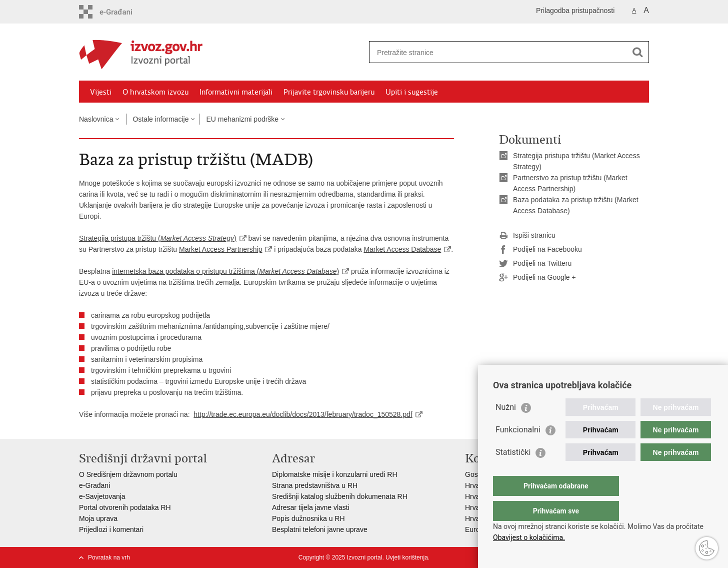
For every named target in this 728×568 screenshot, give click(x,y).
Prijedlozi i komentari (111, 529)
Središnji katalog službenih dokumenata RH (340, 496)
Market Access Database (402, 249)
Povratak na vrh (109, 557)
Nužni (506, 427)
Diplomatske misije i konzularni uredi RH (335, 474)
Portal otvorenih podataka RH (125, 507)
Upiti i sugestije (412, 92)
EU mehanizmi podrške (242, 119)
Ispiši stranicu (527, 236)
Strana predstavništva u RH (315, 485)
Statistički (513, 472)
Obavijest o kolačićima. (529, 537)
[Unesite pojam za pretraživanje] (498, 52)
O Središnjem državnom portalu (128, 474)
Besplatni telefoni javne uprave (320, 529)
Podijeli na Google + (537, 278)
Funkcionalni (518, 450)
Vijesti (101, 92)
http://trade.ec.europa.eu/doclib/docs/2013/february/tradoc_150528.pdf (303, 414)
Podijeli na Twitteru (535, 264)
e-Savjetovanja (102, 496)
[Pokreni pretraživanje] (637, 52)
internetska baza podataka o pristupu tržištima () (225, 271)
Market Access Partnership (221, 249)
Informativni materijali (236, 92)
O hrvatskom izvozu (155, 92)
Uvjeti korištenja (407, 557)
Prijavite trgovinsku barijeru (329, 92)
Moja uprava (98, 518)
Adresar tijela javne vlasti (311, 507)
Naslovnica (96, 119)
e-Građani (94, 485)
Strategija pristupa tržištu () (158, 238)
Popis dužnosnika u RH (308, 518)
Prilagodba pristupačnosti (575, 11)
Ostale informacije (160, 119)
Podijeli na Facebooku (540, 250)
